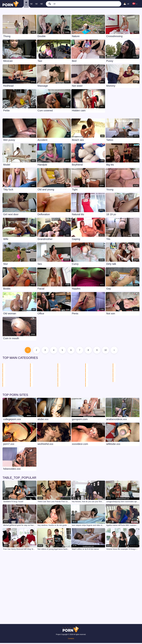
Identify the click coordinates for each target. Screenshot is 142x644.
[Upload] (126, 4)
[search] (57, 4)
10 (110, 351)
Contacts (71, 640)
